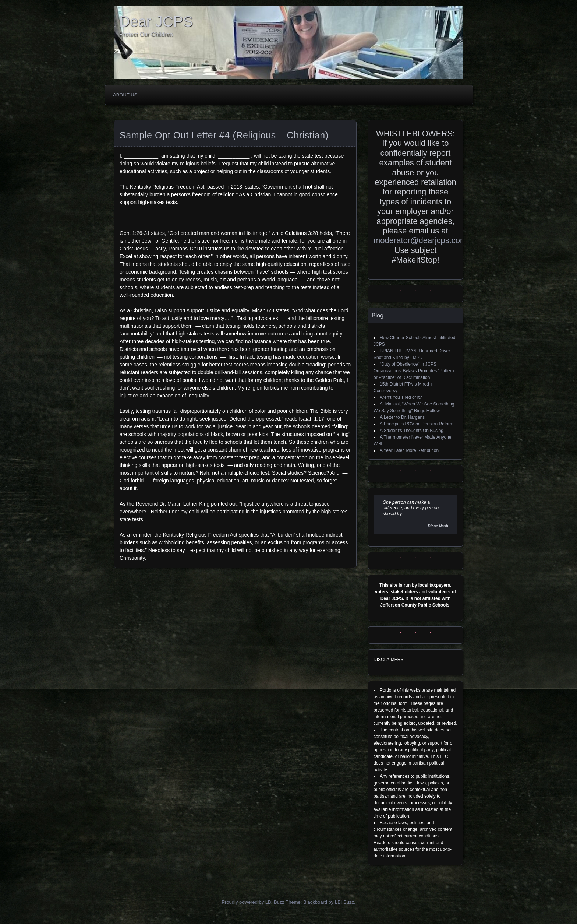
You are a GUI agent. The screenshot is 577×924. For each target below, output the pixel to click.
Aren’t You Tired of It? (401, 397)
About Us (125, 95)
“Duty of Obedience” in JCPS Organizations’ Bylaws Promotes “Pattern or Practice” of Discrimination (414, 371)
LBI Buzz (344, 902)
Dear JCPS (156, 21)
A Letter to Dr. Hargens (402, 417)
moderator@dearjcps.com (420, 240)
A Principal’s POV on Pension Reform (417, 424)
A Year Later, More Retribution (409, 450)
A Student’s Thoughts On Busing (412, 431)
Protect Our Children (146, 34)
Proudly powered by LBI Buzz (253, 902)
